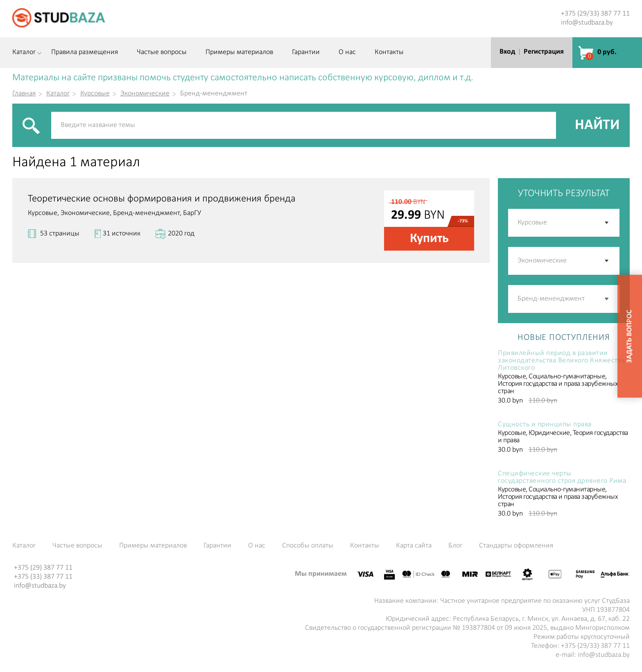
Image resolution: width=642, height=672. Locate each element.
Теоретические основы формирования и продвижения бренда (162, 199)
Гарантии (306, 52)
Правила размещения (85, 52)
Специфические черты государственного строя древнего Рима (562, 477)
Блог (455, 546)
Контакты (389, 52)
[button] (607, 299)
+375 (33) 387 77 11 (43, 577)
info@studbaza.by (587, 23)
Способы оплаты (308, 546)
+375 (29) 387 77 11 (43, 568)
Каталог (24, 52)
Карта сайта (414, 546)
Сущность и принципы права (545, 425)
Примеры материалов (239, 52)
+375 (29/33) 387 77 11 (595, 14)
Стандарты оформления (516, 546)
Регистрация (544, 52)
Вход (507, 52)
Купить (429, 239)
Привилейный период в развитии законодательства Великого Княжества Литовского (561, 361)
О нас (347, 52)
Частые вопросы (162, 52)
